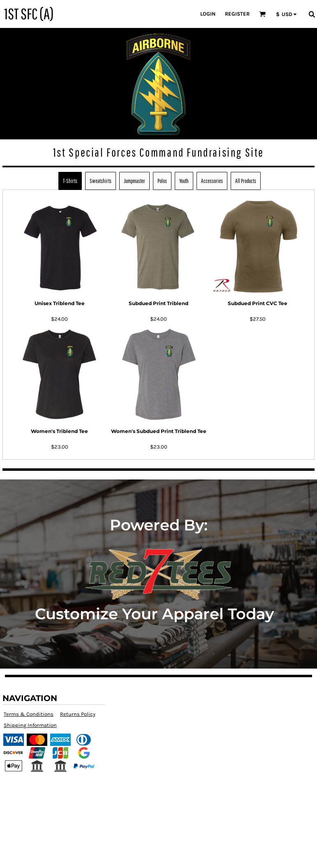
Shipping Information (30, 725)
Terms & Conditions (29, 714)
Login (208, 14)
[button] (262, 14)
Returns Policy (78, 714)
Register (237, 14)
